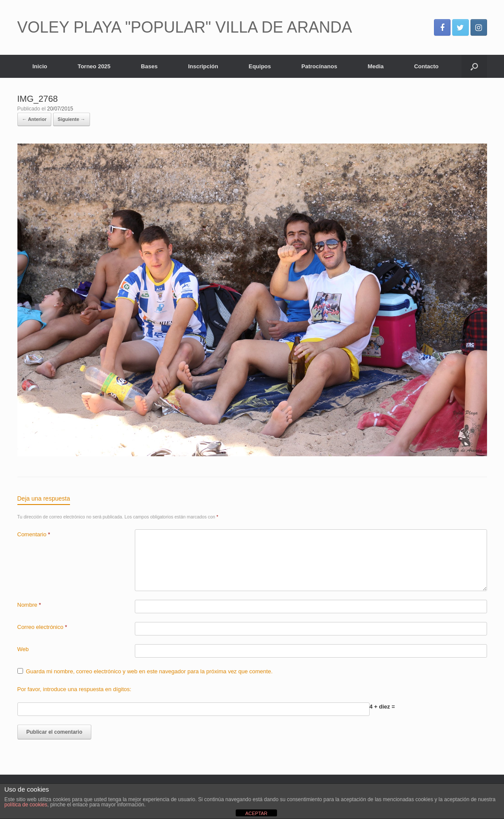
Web (23, 649)
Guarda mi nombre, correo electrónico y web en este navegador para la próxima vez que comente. (149, 671)
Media (375, 66)
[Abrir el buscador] (474, 66)
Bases (149, 66)
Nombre (29, 605)
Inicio (40, 66)
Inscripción (203, 66)
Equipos (260, 66)
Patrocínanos (319, 66)
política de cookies (26, 805)
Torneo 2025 (94, 66)
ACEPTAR (256, 813)
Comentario (34, 534)
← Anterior (34, 119)
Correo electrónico (42, 627)
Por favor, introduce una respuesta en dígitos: (74, 689)
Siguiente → (72, 119)
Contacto (426, 66)
